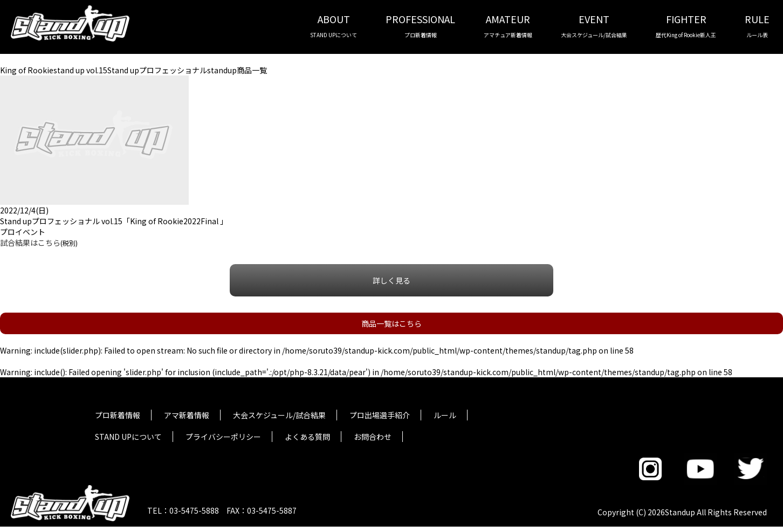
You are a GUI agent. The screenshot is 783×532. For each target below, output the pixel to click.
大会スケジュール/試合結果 (279, 415)
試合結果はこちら (30, 243)
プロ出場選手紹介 (380, 415)
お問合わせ (373, 437)
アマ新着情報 (187, 415)
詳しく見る (391, 280)
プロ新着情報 (118, 415)
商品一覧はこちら (391, 323)
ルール (445, 415)
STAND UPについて (128, 437)
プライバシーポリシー (223, 437)
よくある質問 (307, 437)
